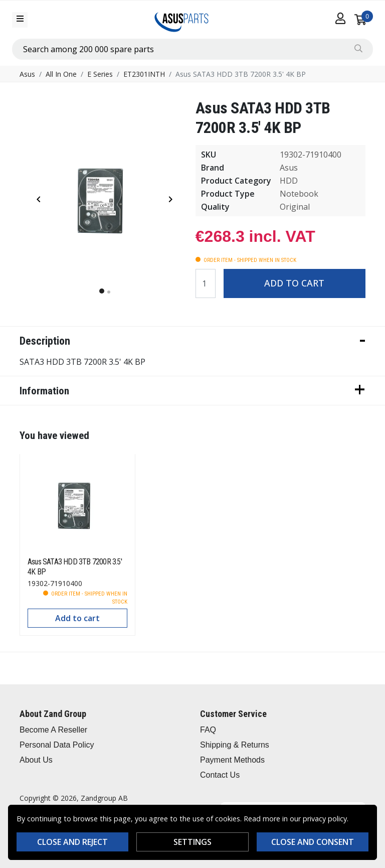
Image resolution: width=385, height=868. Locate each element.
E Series (100, 74)
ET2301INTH (144, 74)
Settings (192, 842)
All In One (61, 74)
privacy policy (325, 819)
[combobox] (192, 49)
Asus (27, 74)
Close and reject (72, 842)
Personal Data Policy (57, 745)
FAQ (208, 730)
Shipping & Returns (235, 745)
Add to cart (294, 283)
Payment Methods (232, 760)
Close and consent (313, 842)
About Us (36, 760)
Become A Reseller (53, 730)
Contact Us (220, 775)
